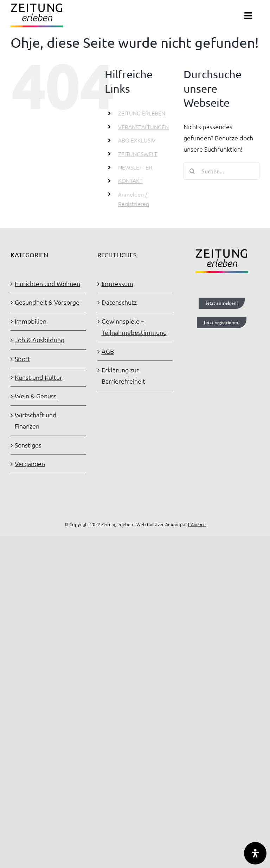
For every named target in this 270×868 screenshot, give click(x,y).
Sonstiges (28, 445)
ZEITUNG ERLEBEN (142, 113)
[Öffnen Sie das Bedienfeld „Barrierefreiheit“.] (255, 853)
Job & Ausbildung (40, 340)
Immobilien (31, 321)
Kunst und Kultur (38, 377)
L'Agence (197, 524)
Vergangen (30, 463)
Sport (22, 359)
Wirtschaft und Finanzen (36, 420)
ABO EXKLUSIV (137, 140)
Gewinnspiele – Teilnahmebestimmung (134, 327)
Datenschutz (119, 302)
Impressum (117, 283)
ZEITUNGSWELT (138, 154)
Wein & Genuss (36, 396)
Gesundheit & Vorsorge (47, 302)
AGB (108, 351)
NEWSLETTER (135, 167)
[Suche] (192, 171)
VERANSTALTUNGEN (143, 127)
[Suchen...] (221, 171)
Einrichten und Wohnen (47, 283)
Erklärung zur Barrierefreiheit (123, 375)
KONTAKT (130, 180)
